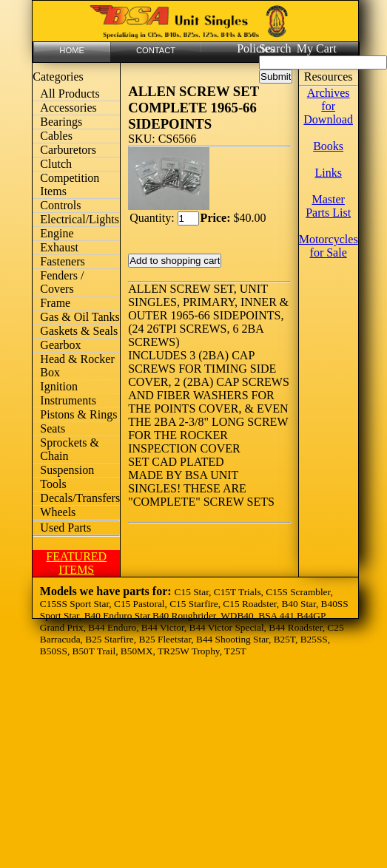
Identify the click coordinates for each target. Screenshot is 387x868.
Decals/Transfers (80, 498)
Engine (57, 233)
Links (328, 173)
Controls (60, 205)
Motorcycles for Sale (329, 246)
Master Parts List (328, 206)
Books (328, 146)
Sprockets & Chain (70, 449)
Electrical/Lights (80, 219)
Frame (55, 303)
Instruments (68, 400)
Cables (56, 136)
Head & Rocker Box (77, 366)
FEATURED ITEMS (76, 563)
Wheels (58, 512)
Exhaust (59, 247)
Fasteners (62, 261)
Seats (53, 428)
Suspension (67, 470)
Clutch (56, 164)
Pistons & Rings (78, 414)
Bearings (61, 122)
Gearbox (60, 345)
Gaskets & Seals (79, 331)
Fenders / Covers (62, 282)
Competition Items (70, 184)
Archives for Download (328, 106)
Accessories (68, 108)
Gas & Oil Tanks (80, 317)
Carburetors (68, 150)
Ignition (59, 386)
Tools (53, 484)
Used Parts (65, 528)
